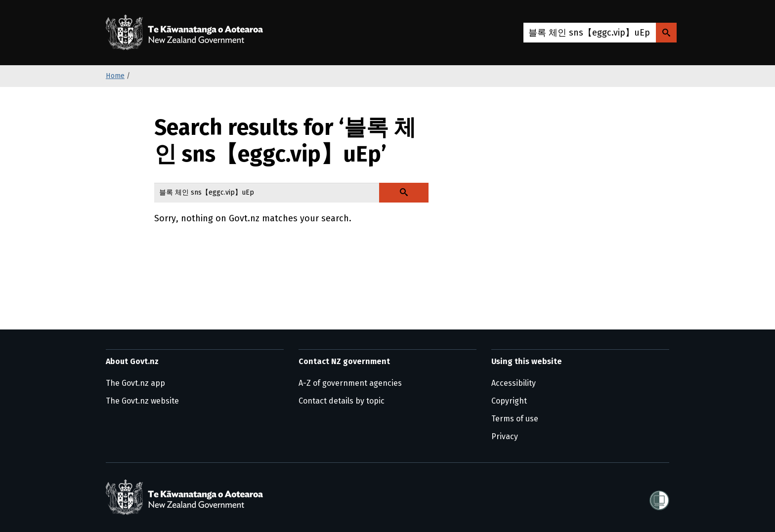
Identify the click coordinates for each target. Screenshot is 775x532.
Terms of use (515, 419)
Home (115, 76)
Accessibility (514, 383)
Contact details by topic (342, 401)
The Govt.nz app (135, 383)
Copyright (509, 401)
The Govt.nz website (142, 401)
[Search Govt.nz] (666, 33)
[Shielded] (659, 497)
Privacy (505, 436)
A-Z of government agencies (350, 383)
